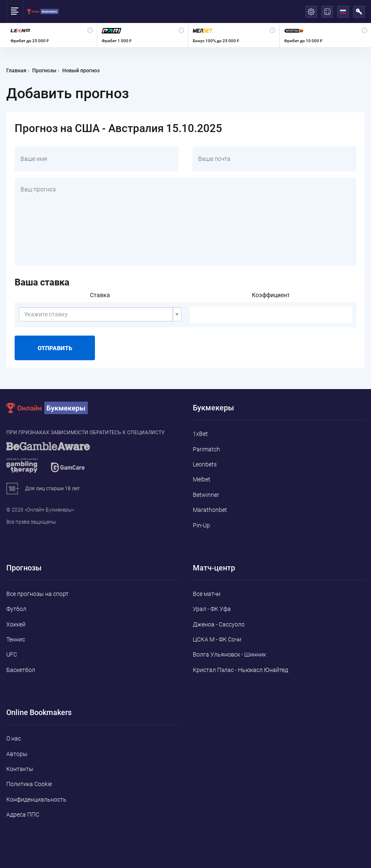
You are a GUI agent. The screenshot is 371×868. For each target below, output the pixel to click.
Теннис (16, 639)
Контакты (20, 769)
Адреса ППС (23, 815)
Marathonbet (210, 510)
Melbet (202, 479)
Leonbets (205, 464)
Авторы (17, 754)
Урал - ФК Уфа (212, 609)
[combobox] (100, 314)
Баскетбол (21, 670)
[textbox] (98, 314)
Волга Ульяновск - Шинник (229, 654)
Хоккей (16, 624)
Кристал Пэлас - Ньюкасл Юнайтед (241, 670)
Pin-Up (201, 525)
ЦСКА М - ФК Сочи (217, 639)
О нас (14, 738)
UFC (12, 654)
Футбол (16, 609)
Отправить (55, 348)
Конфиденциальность (36, 799)
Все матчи (207, 594)
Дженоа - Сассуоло (219, 624)
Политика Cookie (29, 784)
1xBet (200, 434)
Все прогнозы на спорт (37, 594)
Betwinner (206, 495)
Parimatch (206, 449)
